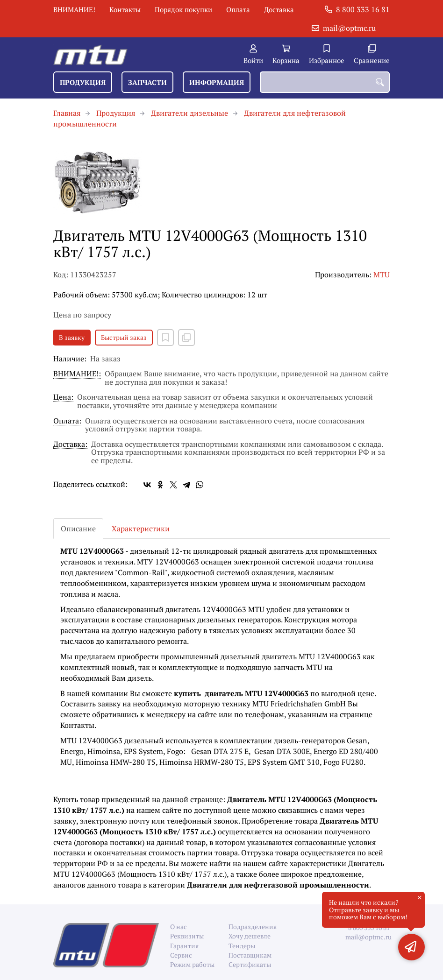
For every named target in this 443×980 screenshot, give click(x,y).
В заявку (72, 337)
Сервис (181, 955)
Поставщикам (250, 955)
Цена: (63, 398)
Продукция (83, 82)
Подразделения (251, 927)
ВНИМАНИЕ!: (77, 374)
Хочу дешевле (250, 936)
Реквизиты (187, 936)
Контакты (125, 9)
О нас (179, 927)
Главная (67, 113)
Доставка (279, 9)
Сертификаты (250, 964)
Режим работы (192, 964)
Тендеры (242, 946)
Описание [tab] (78, 529)
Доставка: (70, 445)
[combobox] (325, 82)
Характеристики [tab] (141, 529)
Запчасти (147, 82)
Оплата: (67, 421)
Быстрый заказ (124, 337)
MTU (382, 275)
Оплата (238, 9)
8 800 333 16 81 (363, 9)
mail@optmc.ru (349, 28)
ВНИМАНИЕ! (74, 9)
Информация (217, 82)
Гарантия (184, 946)
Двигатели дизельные (189, 113)
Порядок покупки (183, 9)
